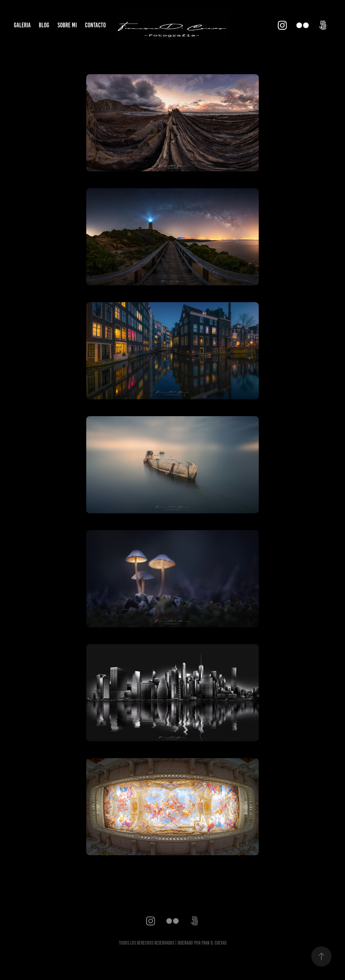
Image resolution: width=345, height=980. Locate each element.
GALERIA (22, 25)
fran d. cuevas (214, 943)
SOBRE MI (67, 25)
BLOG (44, 25)
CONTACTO (95, 25)
